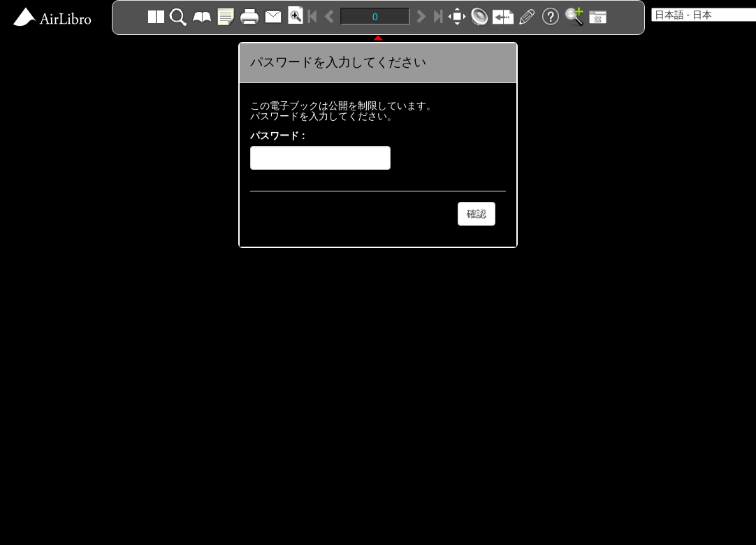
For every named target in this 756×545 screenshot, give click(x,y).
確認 (477, 214)
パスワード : (278, 136)
